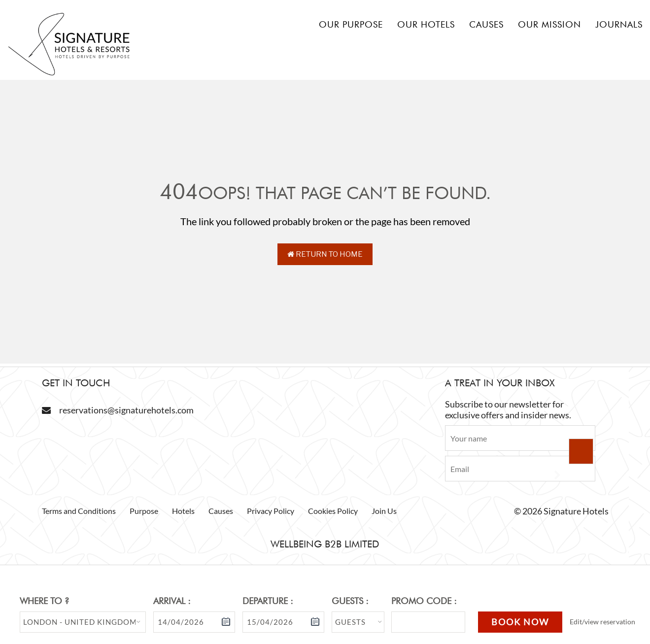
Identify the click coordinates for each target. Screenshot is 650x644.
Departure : (268, 601)
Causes (486, 24)
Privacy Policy (271, 511)
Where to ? (44, 601)
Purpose (144, 511)
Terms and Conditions (79, 511)
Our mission (549, 24)
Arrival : (172, 601)
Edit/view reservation (602, 622)
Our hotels (426, 24)
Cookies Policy (333, 511)
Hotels (183, 511)
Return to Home (325, 254)
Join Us (384, 511)
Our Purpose (351, 24)
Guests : (350, 601)
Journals (619, 24)
